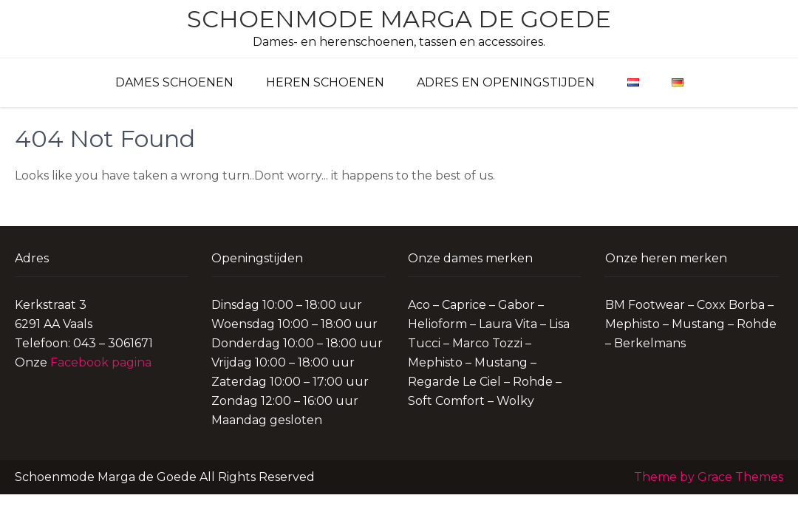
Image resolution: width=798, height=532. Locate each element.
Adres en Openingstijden (506, 82)
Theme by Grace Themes (709, 477)
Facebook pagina (101, 362)
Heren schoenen (325, 82)
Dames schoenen (174, 82)
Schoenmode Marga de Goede (399, 19)
